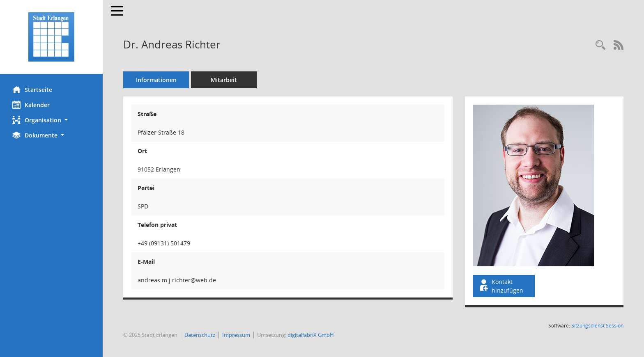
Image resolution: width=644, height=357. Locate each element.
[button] (51, 120)
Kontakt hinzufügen (501, 286)
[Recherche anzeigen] (600, 45)
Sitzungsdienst (597, 326)
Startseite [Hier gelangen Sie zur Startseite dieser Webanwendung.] (32, 89)
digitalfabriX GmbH (311, 335)
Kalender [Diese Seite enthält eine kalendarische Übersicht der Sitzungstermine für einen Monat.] (31, 105)
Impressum (236, 335)
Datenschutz (200, 335)
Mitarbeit (224, 80)
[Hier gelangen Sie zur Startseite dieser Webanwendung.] (51, 37)
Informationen (156, 80)
